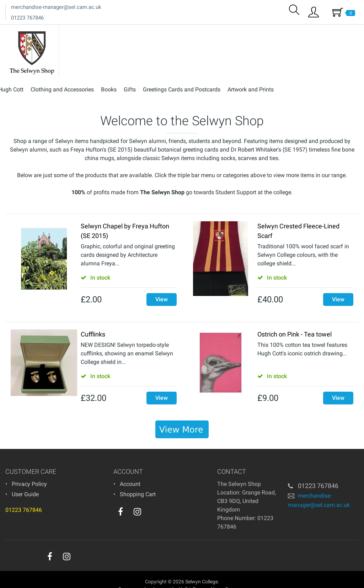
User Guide (25, 482)
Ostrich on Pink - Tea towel (295, 322)
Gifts (211, 31)
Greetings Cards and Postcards (263, 31)
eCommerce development (143, 577)
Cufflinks (93, 322)
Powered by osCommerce (221, 577)
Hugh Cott (92, 31)
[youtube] (152, 501)
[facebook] (121, 499)
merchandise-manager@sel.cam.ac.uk (56, 7)
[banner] (182, 417)
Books (190, 31)
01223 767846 (27, 18)
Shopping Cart (138, 482)
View (162, 287)
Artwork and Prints (332, 31)
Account (130, 472)
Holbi (184, 577)
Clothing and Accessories (144, 31)
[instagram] (137, 499)
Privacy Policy (29, 472)
